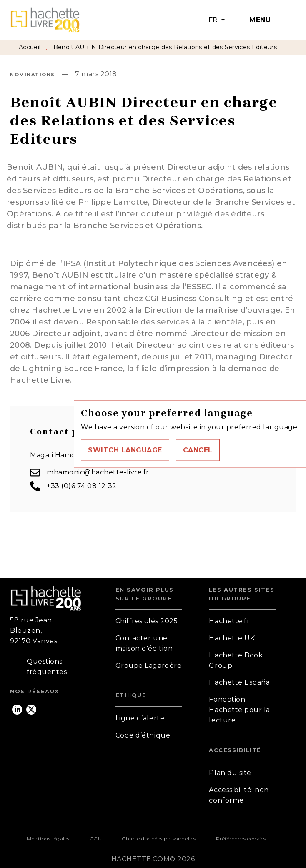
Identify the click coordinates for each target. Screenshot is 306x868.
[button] (125, 450)
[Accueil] (45, 20)
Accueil (30, 47)
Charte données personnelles (159, 839)
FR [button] (213, 20)
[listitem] (17, 710)
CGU (96, 839)
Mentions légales (48, 839)
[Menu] (262, 20)
